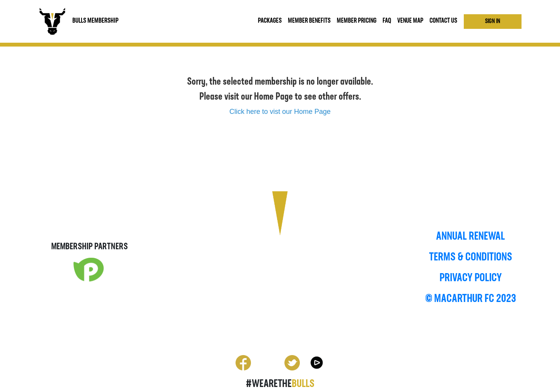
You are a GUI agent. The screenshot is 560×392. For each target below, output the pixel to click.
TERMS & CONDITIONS (471, 258)
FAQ (387, 21)
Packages (270, 21)
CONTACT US (443, 21)
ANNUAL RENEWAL (471, 237)
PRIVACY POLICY (471, 278)
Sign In (493, 22)
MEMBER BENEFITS (309, 21)
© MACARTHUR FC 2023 (471, 299)
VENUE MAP (410, 21)
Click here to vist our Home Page (280, 112)
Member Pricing (357, 21)
